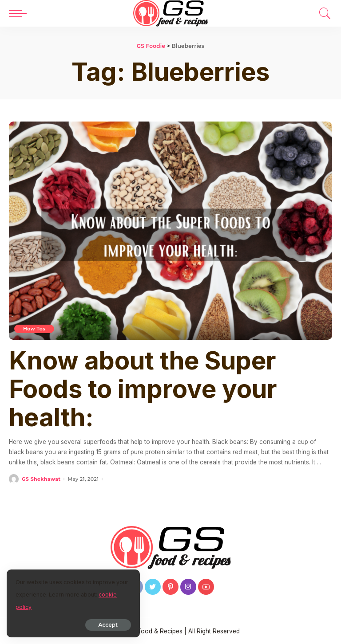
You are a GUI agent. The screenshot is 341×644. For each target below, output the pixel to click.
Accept (108, 625)
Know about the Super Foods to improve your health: (143, 389)
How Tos (34, 329)
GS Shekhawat (41, 479)
